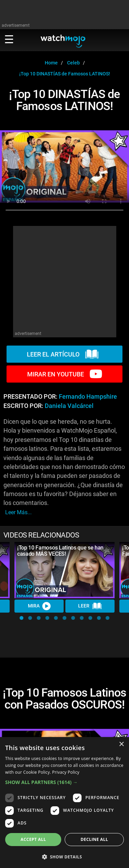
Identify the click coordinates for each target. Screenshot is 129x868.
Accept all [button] (33, 839)
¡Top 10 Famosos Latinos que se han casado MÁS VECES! (60, 551)
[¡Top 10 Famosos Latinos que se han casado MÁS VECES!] (64, 570)
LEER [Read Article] (90, 606)
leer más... (18, 512)
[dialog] (64, 803)
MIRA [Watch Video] (39, 606)
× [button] (121, 744)
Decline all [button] (94, 839)
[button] (21, 618)
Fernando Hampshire (88, 397)
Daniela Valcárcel (69, 406)
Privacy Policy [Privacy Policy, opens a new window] (66, 772)
